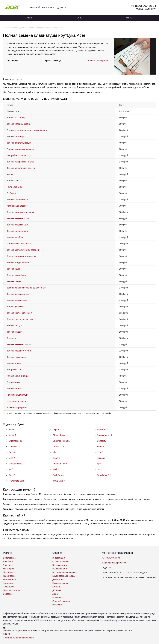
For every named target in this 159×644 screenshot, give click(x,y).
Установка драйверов (17, 206)
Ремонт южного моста (17, 200)
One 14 (56, 458)
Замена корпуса (14, 326)
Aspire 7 (12, 435)
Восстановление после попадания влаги (26, 288)
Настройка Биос (14, 187)
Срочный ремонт (61, 561)
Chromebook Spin (61, 441)
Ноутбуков (8, 561)
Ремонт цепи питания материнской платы (27, 130)
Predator (101, 458)
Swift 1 (12, 469)
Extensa (12, 452)
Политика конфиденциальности (19, 638)
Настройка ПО (14, 370)
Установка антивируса (17, 401)
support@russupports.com (114, 563)
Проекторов (9, 587)
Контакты (130, 18)
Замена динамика (15, 307)
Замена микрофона (16, 275)
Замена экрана (14, 363)
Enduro (100, 447)
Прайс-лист (58, 597)
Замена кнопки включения (19, 313)
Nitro (55, 452)
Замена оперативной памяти (21, 168)
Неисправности (60, 569)
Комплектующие (60, 583)
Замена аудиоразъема (18, 294)
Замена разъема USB (17, 225)
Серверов (8, 594)
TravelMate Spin (16, 481)
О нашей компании (62, 601)
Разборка (11, 193)
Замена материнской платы (20, 162)
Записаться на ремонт (99, 61)
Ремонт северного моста (19, 244)
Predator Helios (16, 464)
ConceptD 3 (14, 447)
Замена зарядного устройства (21, 256)
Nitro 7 (12, 458)
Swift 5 (100, 469)
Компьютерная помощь (64, 576)
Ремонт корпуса (14, 382)
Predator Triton (60, 464)
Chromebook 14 (16, 441)
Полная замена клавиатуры (20, 149)
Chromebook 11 (104, 435)
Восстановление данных (64, 572)
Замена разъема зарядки (19, 344)
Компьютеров (10, 579)
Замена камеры (14, 269)
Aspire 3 (57, 429)
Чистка (10, 174)
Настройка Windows (16, 155)
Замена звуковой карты (18, 231)
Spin (99, 464)
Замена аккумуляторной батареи (23, 250)
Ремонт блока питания (18, 376)
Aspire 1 (12, 429)
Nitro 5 (100, 452)
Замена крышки (14, 332)
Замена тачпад (14, 281)
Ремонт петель (14, 389)
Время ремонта (60, 565)
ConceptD (102, 441)
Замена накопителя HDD (19, 143)
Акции (55, 594)
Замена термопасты (16, 357)
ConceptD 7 (58, 447)
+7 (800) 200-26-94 (143, 6)
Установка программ (17, 407)
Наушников (8, 583)
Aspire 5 (101, 429)
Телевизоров (9, 576)
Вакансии (57, 605)
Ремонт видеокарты (16, 137)
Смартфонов (9, 558)
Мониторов (8, 569)
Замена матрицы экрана (19, 124)
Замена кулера (14, 181)
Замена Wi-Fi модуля (17, 118)
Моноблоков (9, 572)
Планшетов (9, 565)
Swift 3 (56, 469)
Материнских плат (12, 590)
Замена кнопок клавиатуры (20, 319)
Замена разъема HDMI (18, 218)
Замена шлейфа (15, 237)
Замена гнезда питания (18, 263)
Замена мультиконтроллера (20, 212)
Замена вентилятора (17, 300)
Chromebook (59, 435)
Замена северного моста (19, 351)
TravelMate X (59, 481)
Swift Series (58, 475)
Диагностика (58, 579)
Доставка (57, 590)
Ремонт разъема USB (17, 395)
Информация (59, 558)
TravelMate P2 (104, 475)
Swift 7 (12, 475)
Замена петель (14, 338)
